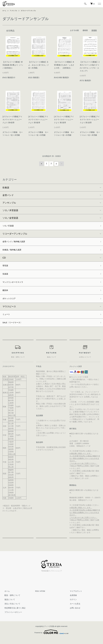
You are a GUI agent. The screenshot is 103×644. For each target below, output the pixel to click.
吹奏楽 (6, 187)
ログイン (71, 606)
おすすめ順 (74, 30)
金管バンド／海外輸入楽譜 (16, 242)
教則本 (6, 294)
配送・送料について (10, 602)
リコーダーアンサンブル (15, 234)
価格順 (85, 30)
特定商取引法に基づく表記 (13, 614)
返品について (8, 606)
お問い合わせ (73, 614)
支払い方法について (10, 610)
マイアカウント (74, 597)
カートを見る (73, 610)
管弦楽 (6, 267)
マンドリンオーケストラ (15, 285)
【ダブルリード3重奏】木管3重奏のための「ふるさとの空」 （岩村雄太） (64, 65)
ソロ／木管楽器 (10, 210)
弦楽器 (6, 276)
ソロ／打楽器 (9, 226)
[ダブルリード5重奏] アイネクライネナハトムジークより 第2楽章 (64, 120)
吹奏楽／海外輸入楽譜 (14, 251)
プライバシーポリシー (11, 618)
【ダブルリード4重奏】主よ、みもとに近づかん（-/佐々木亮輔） (38, 65)
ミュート (7, 320)
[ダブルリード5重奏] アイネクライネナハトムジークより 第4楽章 (12, 120)
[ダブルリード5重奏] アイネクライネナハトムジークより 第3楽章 (38, 120)
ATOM (43, 597)
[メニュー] (99, 4)
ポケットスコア (10, 303)
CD (4, 259)
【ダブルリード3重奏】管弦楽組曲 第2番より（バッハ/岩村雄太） (13, 65)
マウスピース (9, 311)
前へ (42, 163)
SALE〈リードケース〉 (14, 329)
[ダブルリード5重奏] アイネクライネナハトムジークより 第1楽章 (90, 120)
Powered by (51, 638)
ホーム (5, 11)
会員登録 (71, 602)
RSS (37, 597)
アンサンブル (15, 11)
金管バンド (8, 195)
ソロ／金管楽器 (10, 217)
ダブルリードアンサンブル (32, 11)
